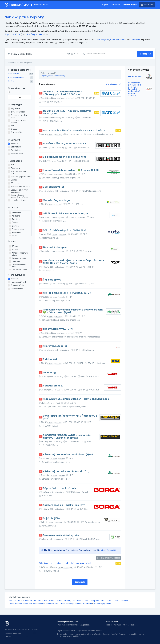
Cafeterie (14, 262)
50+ (11, 165)
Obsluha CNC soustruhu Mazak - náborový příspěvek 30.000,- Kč (63, 93)
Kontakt (8, 636)
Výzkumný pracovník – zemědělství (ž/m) (68, 455)
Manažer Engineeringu (56, 200)
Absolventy (14, 168)
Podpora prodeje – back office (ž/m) (65, 505)
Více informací (107, 550)
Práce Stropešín (92, 601)
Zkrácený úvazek (16, 112)
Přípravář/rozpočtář (55, 346)
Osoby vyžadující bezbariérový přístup (18, 196)
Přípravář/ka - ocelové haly (59, 488)
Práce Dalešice (122, 601)
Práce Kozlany (66, 604)
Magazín (105, 5)
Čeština (14, 223)
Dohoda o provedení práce (17, 116)
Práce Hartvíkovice (46, 601)
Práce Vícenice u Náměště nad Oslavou (26, 604)
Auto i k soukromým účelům (19, 254)
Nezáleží (13, 144)
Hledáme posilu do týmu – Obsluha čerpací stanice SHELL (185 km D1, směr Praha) (74, 262)
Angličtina (15, 216)
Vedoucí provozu (53, 386)
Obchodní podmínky (13, 634)
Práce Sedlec (15, 601)
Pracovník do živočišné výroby (61, 535)
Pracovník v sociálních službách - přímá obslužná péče (76, 399)
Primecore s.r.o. (135, 76)
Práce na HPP (13, 74)
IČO (11, 126)
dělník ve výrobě (102, 40)
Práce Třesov (107, 601)
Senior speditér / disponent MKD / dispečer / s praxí (70, 417)
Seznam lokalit (112, 622)
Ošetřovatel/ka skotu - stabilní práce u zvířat (65, 563)
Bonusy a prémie (17, 258)
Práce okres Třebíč (83, 604)
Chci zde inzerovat (113, 84)
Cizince (12, 180)
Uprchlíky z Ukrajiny (17, 200)
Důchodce (13, 183)
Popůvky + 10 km (13, 34)
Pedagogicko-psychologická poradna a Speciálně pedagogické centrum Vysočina (135, 89)
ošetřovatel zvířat (118, 40)
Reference (116, 5)
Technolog (49, 373)
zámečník (136, 40)
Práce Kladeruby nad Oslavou (70, 601)
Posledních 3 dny (16, 285)
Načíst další (80, 582)
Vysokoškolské (15, 154)
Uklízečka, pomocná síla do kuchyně (65, 157)
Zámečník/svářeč (54, 187)
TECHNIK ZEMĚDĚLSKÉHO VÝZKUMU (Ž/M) (67, 293)
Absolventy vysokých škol (20, 177)
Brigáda (11, 81)
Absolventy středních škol (18, 172)
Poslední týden (15, 289)
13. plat (13, 246)
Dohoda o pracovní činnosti (17, 121)
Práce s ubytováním (16, 77)
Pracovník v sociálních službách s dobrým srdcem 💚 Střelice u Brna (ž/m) (73, 311)
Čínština (14, 226)
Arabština (14, 219)
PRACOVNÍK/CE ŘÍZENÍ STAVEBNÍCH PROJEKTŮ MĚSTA (74, 130)
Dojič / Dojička (51, 518)
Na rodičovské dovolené (19, 187)
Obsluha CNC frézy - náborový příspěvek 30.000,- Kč (67, 112)
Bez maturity (15, 147)
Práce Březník (52, 604)
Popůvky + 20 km (35, 34)
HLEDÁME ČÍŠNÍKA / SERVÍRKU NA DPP (64, 144)
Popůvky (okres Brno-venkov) (53, 76)
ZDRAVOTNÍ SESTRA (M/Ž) (58, 329)
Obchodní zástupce (55, 247)
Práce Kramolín (29, 601)
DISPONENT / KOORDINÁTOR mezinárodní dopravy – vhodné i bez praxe (67, 436)
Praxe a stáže (15, 132)
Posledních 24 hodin (17, 282)
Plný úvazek (14, 109)
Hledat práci (145, 54)
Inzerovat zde (130, 5)
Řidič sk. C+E (50, 359)
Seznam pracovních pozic (67, 622)
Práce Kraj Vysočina (102, 604)
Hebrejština (15, 233)
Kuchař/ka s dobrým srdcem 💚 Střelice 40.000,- (72, 170)
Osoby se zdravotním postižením (18, 191)
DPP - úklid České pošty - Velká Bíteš (65, 230)
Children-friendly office (17, 266)
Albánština (15, 213)
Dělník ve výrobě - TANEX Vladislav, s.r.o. (67, 213)
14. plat (13, 250)
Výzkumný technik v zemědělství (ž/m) (66, 471)
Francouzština (16, 229)
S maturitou (14, 150)
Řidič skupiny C (52, 280)
